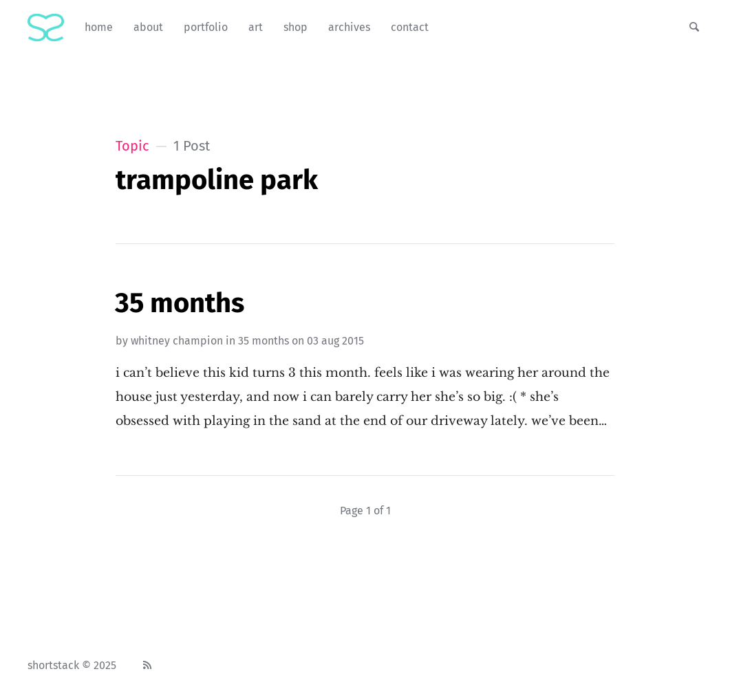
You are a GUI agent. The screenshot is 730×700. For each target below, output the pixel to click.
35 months (264, 341)
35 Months (180, 303)
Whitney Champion (177, 341)
